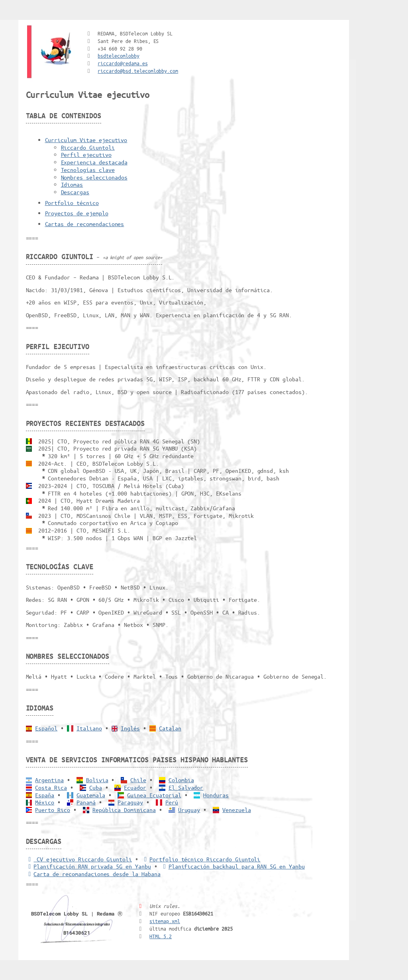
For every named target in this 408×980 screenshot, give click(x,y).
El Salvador (186, 787)
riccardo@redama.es (123, 63)
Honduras (216, 795)
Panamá (86, 802)
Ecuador (135, 787)
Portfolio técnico (72, 203)
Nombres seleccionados (94, 177)
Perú (172, 802)
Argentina (49, 780)
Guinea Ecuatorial (154, 795)
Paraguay (130, 802)
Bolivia (97, 780)
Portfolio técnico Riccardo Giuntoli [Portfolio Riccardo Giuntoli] (201, 859)
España (45, 795)
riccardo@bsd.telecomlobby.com (138, 71)
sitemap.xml (165, 921)
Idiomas (72, 184)
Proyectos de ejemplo (77, 213)
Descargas (75, 192)
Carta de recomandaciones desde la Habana (93, 874)
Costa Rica (51, 787)
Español (46, 728)
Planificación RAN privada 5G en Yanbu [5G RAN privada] (88, 866)
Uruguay (189, 810)
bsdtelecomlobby (118, 56)
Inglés (130, 728)
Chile (138, 780)
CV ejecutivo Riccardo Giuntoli (79, 859)
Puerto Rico (53, 810)
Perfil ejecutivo (86, 154)
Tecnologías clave (88, 170)
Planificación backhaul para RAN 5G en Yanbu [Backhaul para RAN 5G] (233, 866)
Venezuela (237, 810)
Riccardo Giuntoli (88, 147)
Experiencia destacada (94, 162)
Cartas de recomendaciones (85, 224)
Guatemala (91, 795)
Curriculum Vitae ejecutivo (86, 140)
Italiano (89, 728)
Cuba (96, 787)
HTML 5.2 (161, 936)
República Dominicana (124, 810)
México (45, 802)
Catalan (170, 728)
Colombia (181, 780)
